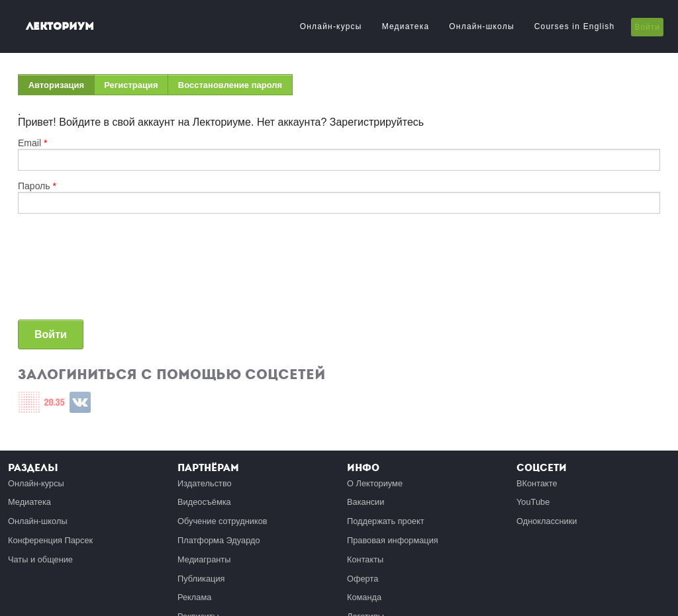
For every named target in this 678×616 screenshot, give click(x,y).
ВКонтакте (537, 483)
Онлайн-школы (481, 26)
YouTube (533, 502)
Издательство (205, 483)
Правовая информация (393, 540)
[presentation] (72, 272)
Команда (364, 597)
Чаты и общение (40, 559)
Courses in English (575, 26)
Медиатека (406, 26)
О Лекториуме (375, 483)
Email (32, 143)
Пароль (37, 186)
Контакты (365, 559)
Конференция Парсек (50, 540)
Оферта (363, 579)
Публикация (201, 579)
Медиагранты (204, 559)
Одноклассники (547, 521)
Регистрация (131, 85)
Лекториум (60, 26)
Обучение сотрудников (222, 521)
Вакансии (365, 502)
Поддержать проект (386, 521)
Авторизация (62, 88)
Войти (647, 27)
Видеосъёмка (204, 502)
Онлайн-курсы (331, 26)
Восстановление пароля (230, 85)
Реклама (194, 597)
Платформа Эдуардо (219, 540)
